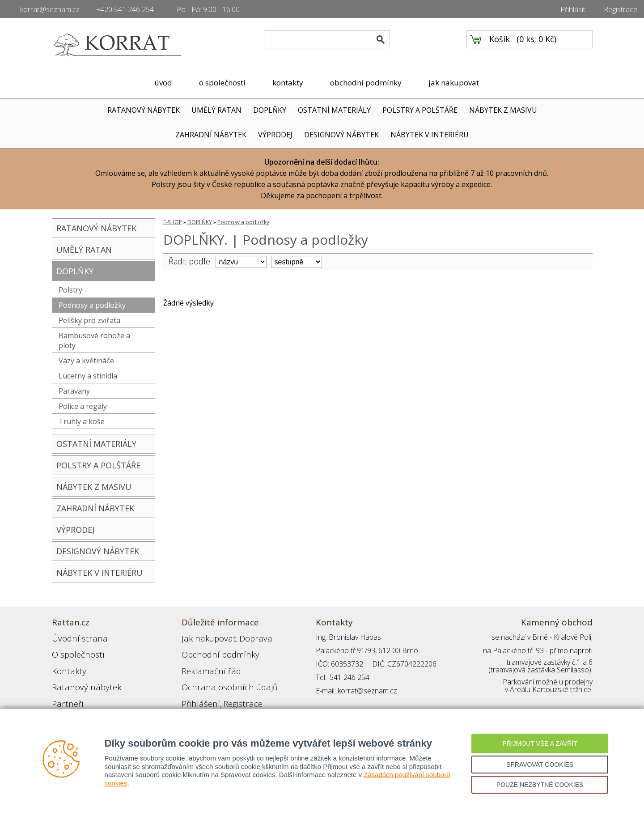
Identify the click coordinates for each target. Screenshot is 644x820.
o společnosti (222, 83)
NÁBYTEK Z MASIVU (503, 110)
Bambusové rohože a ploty (94, 340)
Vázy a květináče (86, 361)
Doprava (242, 637)
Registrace (621, 9)
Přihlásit (573, 9)
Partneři (65, 691)
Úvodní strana (74, 637)
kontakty (288, 83)
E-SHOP (173, 222)
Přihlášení (197, 691)
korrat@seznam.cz (50, 9)
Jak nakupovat (203, 637)
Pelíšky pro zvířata (89, 320)
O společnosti (74, 650)
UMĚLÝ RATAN (216, 110)
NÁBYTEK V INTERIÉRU (430, 135)
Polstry (70, 290)
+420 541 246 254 (125, 9)
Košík (500, 45)
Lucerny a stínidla (88, 376)
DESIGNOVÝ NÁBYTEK (341, 135)
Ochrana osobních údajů (221, 677)
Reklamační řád (206, 664)
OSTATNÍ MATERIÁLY (334, 110)
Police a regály (83, 406)
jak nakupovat (454, 83)
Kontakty (66, 664)
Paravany (74, 391)
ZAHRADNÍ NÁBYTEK (211, 135)
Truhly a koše (82, 421)
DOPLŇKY (270, 110)
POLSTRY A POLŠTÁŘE (420, 110)
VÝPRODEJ (275, 135)
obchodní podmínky (366, 83)
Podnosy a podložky (92, 305)
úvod (163, 83)
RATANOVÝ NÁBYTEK (144, 110)
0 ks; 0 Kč (537, 45)
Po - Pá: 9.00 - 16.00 (208, 9)
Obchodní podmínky (213, 650)
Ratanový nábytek (80, 677)
